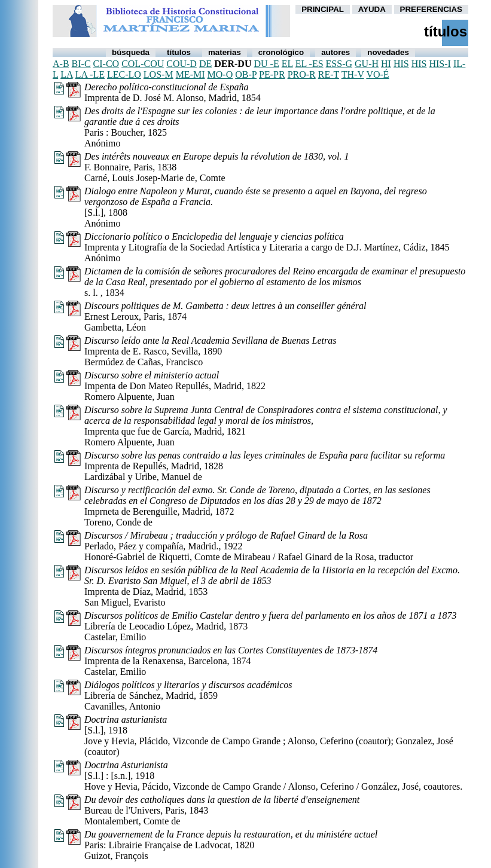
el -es (309, 64)
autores (336, 52)
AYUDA (372, 9)
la (66, 74)
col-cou (143, 64)
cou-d (182, 64)
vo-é (377, 74)
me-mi (190, 74)
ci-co (106, 64)
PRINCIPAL (323, 9)
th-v (353, 74)
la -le (90, 74)
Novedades (388, 52)
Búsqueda (131, 52)
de (205, 64)
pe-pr (272, 74)
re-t (329, 74)
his (401, 64)
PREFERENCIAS (431, 9)
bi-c (81, 64)
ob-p (246, 74)
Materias (225, 52)
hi (386, 64)
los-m (158, 74)
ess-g (339, 64)
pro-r (302, 74)
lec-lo (124, 74)
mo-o (220, 74)
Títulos (179, 52)
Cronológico (281, 52)
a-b (61, 64)
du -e (266, 64)
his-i (440, 64)
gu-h (367, 64)
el (287, 64)
